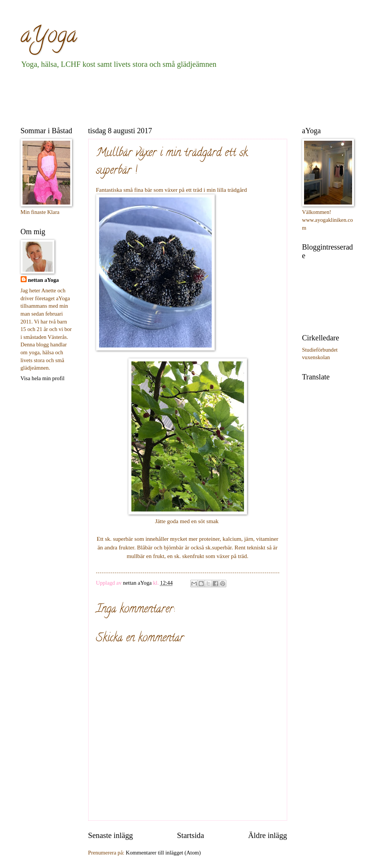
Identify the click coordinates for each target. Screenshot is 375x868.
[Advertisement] (157, 96)
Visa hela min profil (43, 378)
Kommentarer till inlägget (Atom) (163, 853)
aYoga (49, 37)
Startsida (190, 835)
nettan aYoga (44, 280)
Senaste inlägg (111, 835)
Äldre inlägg (268, 835)
